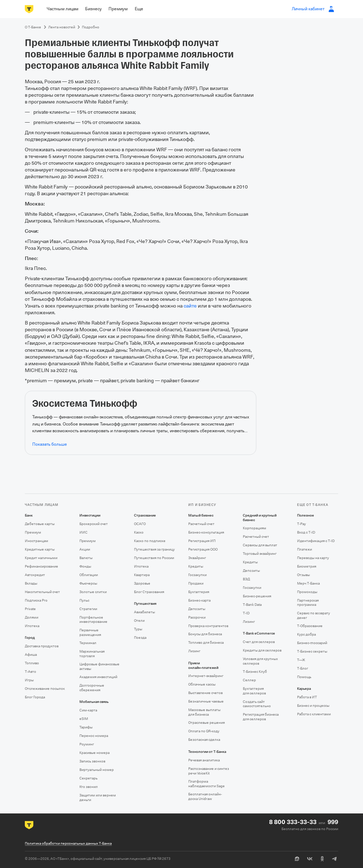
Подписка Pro (36, 600)
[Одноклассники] (322, 859)
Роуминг (87, 744)
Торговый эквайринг (260, 554)
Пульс (84, 600)
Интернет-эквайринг (206, 676)
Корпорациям (255, 528)
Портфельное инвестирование (93, 620)
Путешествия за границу (154, 549)
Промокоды (307, 592)
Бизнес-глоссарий (312, 643)
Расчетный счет (201, 524)
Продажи (196, 583)
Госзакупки (197, 575)
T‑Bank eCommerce (259, 633)
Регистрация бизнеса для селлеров (261, 717)
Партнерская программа (308, 603)
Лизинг (194, 651)
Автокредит (35, 575)
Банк (29, 515)
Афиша (31, 655)
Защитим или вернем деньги (98, 797)
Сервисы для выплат (260, 545)
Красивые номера (94, 753)
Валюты (86, 558)
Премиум (33, 532)
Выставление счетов (205, 693)
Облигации (89, 575)
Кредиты (196, 566)
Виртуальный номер (97, 770)
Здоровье (142, 583)
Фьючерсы (88, 583)
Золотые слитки (93, 592)
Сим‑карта (88, 710)
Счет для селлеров (259, 642)
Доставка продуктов (42, 646)
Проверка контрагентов (208, 626)
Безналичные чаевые (206, 701)
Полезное (306, 515)
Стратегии (88, 609)
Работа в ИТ (307, 697)
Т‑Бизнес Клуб (255, 672)
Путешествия (145, 604)
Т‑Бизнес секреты (312, 651)
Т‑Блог (303, 668)
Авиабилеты (144, 612)
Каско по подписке (150, 541)
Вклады (31, 583)
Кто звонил (89, 787)
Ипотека (32, 626)
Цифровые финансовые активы (99, 666)
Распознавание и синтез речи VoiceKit (209, 771)
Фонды (85, 566)
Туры (138, 629)
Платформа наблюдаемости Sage (206, 784)
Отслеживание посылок (45, 689)
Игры (29, 680)
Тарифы (86, 727)
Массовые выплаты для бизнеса (204, 712)
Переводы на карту (313, 558)
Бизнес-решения (257, 596)
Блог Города (35, 697)
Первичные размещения (90, 632)
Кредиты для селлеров (262, 650)
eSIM (84, 719)
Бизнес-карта (199, 600)
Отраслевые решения (206, 723)
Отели (139, 621)
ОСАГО (140, 524)
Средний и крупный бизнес (260, 518)
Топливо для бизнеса (206, 642)
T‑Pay (301, 524)
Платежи (305, 549)
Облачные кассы (202, 684)
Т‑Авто (30, 672)
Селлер (249, 680)
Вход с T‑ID (306, 532)
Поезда (140, 638)
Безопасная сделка (204, 740)
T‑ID (246, 613)
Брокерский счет (94, 524)
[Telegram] (334, 859)
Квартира (142, 575)
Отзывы (303, 575)
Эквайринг (197, 558)
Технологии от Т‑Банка (207, 752)
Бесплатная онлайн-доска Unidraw (205, 796)
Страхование (145, 515)
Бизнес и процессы (313, 706)
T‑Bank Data (252, 605)
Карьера (304, 689)
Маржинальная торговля (92, 654)
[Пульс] (297, 859)
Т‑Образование (310, 626)
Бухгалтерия (199, 592)
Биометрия (307, 566)
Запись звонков (92, 761)
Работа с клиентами (314, 714)
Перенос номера (94, 736)
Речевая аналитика (204, 760)
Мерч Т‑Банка (308, 583)
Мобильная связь (94, 702)
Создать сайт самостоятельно (257, 704)
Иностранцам (37, 541)
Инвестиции (90, 515)
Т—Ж (301, 660)
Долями (32, 617)
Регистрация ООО (203, 549)
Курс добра (306, 634)
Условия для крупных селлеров (260, 661)
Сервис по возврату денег (314, 615)
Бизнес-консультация (206, 532)
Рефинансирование (41, 566)
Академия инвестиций (98, 677)
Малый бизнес (201, 515)
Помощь (304, 677)
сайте (190, 306)
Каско (139, 532)
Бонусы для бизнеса (205, 634)
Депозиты (197, 609)
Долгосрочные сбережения (92, 688)
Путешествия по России (154, 558)
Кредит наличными (41, 558)
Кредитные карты (40, 549)
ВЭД (246, 579)
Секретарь (88, 778)
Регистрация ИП (202, 541)
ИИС (83, 532)
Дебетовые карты (40, 524)
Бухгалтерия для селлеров (254, 691)
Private (30, 609)
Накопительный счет (42, 592)
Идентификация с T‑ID (316, 541)
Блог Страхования (149, 592)
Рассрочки (197, 617)
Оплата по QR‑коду (204, 731)
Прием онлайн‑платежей (203, 666)
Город (30, 638)
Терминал (88, 643)
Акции (85, 549)
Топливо (32, 663)
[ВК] (310, 859)
